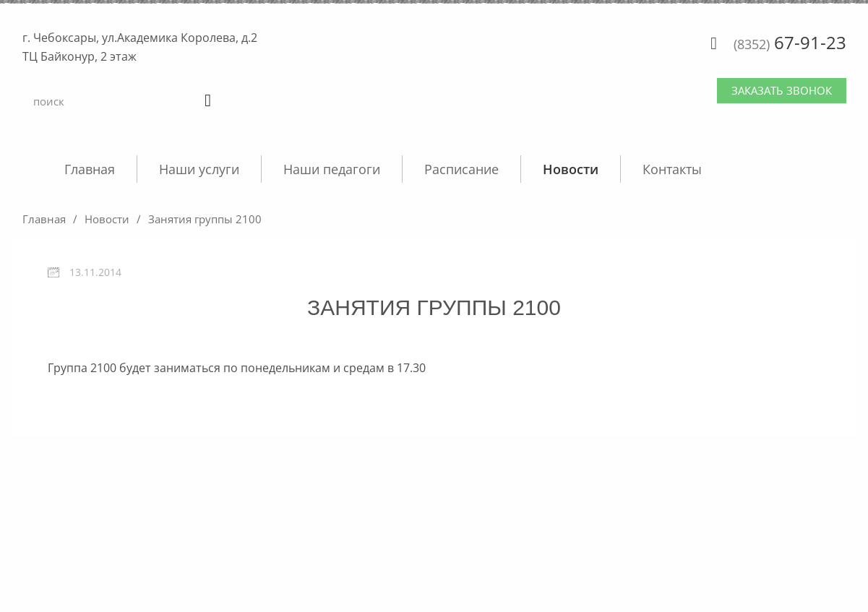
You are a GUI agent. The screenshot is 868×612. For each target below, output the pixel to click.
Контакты (672, 169)
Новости (571, 169)
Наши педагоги (332, 169)
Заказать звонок (782, 90)
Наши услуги (199, 169)
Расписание (461, 169)
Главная (90, 169)
